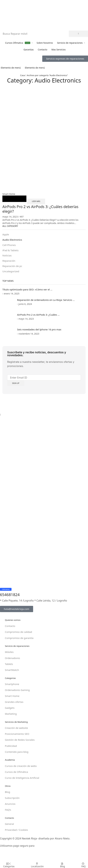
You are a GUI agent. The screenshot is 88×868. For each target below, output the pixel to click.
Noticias (7, 256)
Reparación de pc (13, 267)
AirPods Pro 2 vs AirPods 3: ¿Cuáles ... (40, 317)
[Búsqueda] (78, 34)
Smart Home (9, 194)
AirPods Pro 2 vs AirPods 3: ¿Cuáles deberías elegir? (42, 209)
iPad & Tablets (11, 251)
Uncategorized (11, 273)
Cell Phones (9, 246)
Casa (22, 75)
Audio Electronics (13, 240)
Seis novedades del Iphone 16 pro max (41, 332)
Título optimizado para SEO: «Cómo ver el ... (28, 291)
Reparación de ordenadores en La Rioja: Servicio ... (48, 301)
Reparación (9, 262)
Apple (6, 235)
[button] (65, 59)
